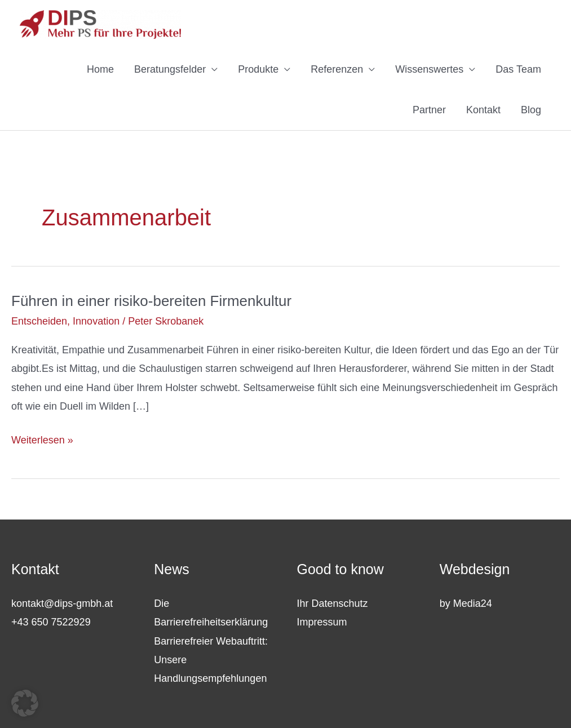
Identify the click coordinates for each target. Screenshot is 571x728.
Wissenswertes (429, 69)
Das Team (518, 69)
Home (100, 69)
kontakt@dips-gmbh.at (62, 603)
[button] (25, 703)
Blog (531, 110)
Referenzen (337, 69)
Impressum (322, 622)
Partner (429, 110)
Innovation (96, 321)
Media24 (473, 603)
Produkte (258, 69)
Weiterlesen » (42, 440)
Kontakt (483, 110)
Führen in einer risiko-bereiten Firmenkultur (151, 301)
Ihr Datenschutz (333, 603)
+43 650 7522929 (51, 622)
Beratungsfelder (170, 69)
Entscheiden (39, 321)
